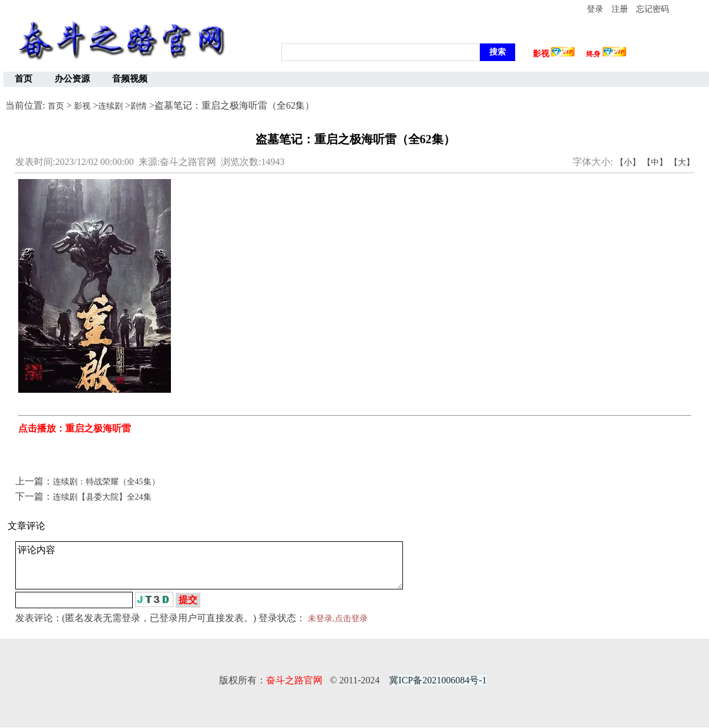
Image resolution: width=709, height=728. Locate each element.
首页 (23, 79)
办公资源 (72, 79)
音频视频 (130, 79)
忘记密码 (653, 9)
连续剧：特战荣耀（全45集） (106, 482)
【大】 (682, 162)
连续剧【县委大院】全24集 (102, 497)
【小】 (628, 162)
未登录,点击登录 (338, 619)
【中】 (655, 162)
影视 (82, 106)
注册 (620, 9)
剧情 (139, 106)
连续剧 (110, 106)
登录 (595, 9)
